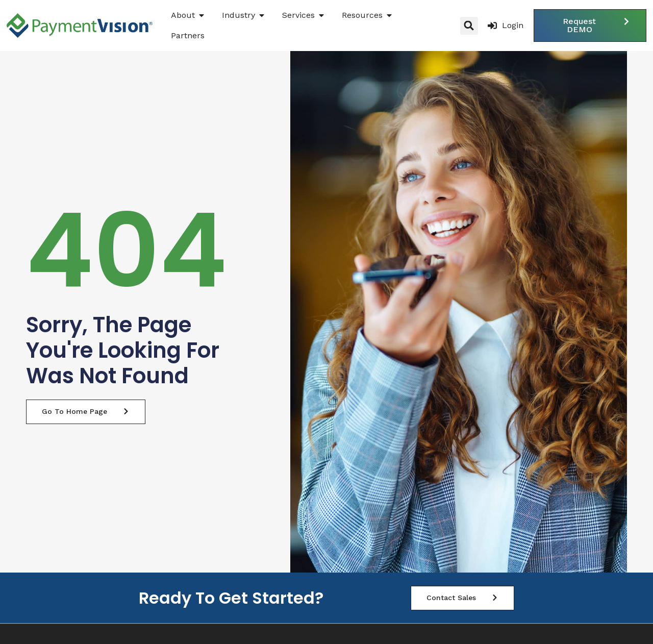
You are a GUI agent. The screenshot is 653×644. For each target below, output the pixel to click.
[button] (469, 26)
